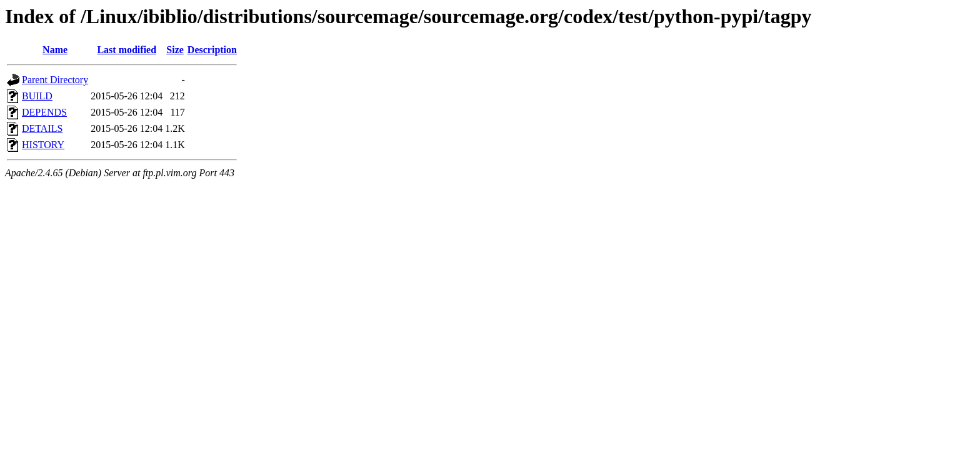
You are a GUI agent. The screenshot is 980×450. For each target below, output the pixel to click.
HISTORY (43, 145)
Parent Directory (55, 80)
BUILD (37, 96)
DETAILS (42, 128)
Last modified (127, 50)
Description (212, 50)
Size (175, 50)
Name (55, 50)
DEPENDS (44, 112)
